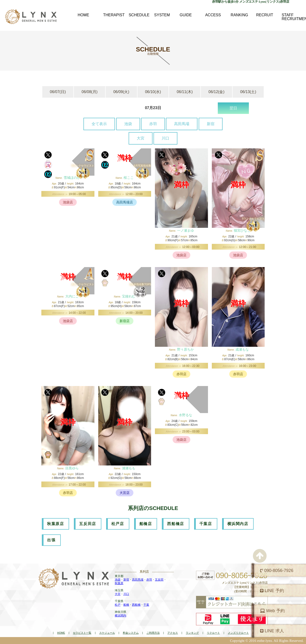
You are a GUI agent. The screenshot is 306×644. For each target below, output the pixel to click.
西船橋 (136, 605)
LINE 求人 (272, 631)
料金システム (131, 633)
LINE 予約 (272, 591)
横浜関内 (120, 616)
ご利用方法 (153, 633)
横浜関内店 (238, 524)
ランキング (192, 633)
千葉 (146, 605)
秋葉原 (119, 583)
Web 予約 (272, 611)
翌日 (233, 108)
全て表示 (99, 124)
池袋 (128, 124)
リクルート (213, 633)
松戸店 (118, 524)
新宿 (211, 124)
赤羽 (153, 124)
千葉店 (206, 524)
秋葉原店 (55, 524)
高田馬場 (182, 124)
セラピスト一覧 (82, 633)
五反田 (159, 580)
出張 (51, 540)
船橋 (126, 605)
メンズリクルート (238, 633)
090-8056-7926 (277, 571)
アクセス (173, 633)
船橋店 (146, 524)
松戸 (118, 605)
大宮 (141, 138)
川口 (165, 138)
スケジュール (107, 633)
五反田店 (87, 524)
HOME (61, 633)
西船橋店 (175, 524)
